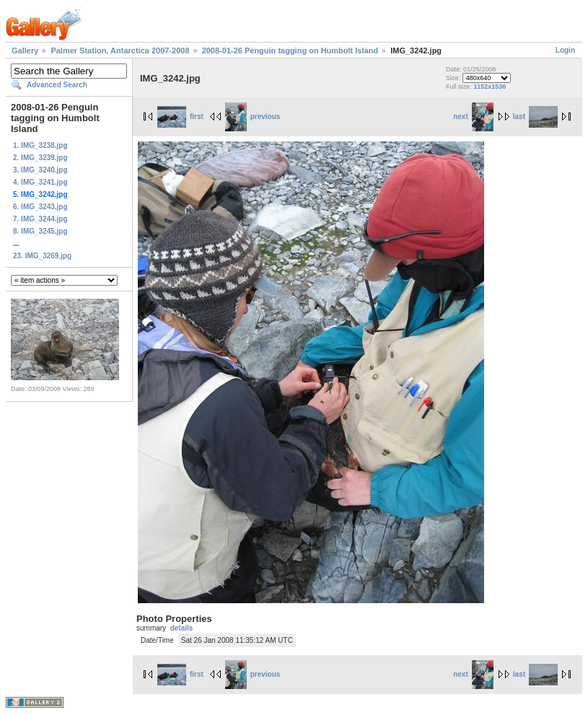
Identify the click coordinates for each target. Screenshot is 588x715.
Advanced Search (57, 85)
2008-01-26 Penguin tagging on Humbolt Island (290, 51)
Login (565, 50)
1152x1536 (490, 87)
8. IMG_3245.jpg (40, 231)
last (535, 117)
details (182, 628)
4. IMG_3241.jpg (40, 182)
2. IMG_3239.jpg (40, 158)
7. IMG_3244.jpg (40, 219)
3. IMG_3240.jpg (40, 170)
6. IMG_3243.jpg (40, 207)
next (473, 117)
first (180, 117)
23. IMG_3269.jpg (42, 256)
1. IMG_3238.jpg (40, 145)
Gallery (25, 51)
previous (253, 117)
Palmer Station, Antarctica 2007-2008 (120, 51)
